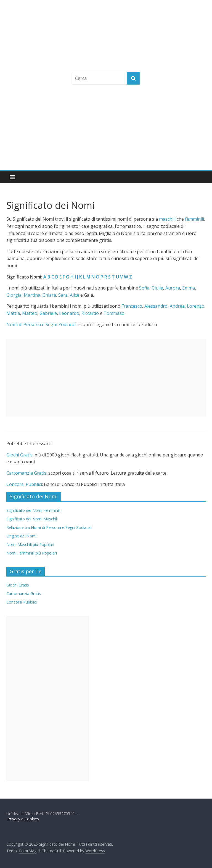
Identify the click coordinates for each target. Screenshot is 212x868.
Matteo (30, 313)
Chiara (49, 295)
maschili (167, 219)
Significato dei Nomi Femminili (33, 510)
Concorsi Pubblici (24, 484)
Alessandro (156, 306)
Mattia (13, 313)
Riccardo (90, 313)
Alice (75, 295)
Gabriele (48, 313)
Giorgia (14, 295)
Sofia (144, 288)
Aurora (173, 288)
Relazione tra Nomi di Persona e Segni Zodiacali (49, 527)
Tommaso (114, 313)
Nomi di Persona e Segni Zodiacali (41, 325)
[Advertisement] (106, 129)
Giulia (157, 288)
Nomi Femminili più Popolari (32, 553)
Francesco (132, 306)
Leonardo (69, 313)
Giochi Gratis (19, 455)
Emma (189, 288)
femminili (194, 219)
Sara (63, 295)
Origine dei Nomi (21, 536)
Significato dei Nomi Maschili (32, 519)
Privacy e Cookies (23, 819)
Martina (32, 295)
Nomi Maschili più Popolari (30, 544)
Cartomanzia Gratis (26, 473)
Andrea (177, 306)
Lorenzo (196, 306)
